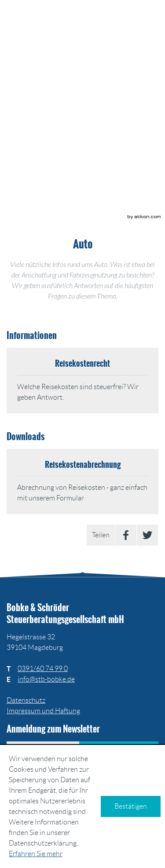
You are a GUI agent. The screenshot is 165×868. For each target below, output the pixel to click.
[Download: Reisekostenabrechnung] (82, 481)
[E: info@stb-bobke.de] (46, 679)
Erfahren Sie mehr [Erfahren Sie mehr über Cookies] (36, 854)
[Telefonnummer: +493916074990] (43, 669)
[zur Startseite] (83, 22)
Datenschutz (26, 700)
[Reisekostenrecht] (82, 380)
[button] (88, 79)
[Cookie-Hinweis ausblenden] (131, 806)
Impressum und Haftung (43, 711)
